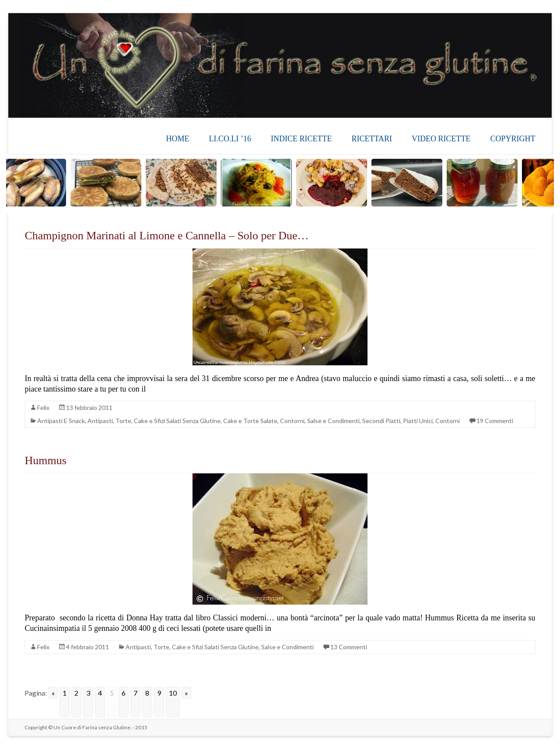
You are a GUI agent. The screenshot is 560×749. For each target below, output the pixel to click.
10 (173, 693)
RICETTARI (372, 139)
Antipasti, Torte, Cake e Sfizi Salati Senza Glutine (154, 421)
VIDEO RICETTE (441, 139)
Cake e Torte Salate (250, 421)
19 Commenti (495, 421)
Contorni (292, 421)
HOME (178, 139)
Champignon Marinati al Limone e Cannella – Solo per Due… (166, 236)
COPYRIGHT (513, 139)
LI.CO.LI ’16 (230, 139)
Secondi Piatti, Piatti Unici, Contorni (411, 421)
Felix (43, 408)
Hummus (45, 460)
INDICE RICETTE (301, 139)
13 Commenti (349, 647)
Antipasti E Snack (61, 421)
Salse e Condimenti (333, 421)
